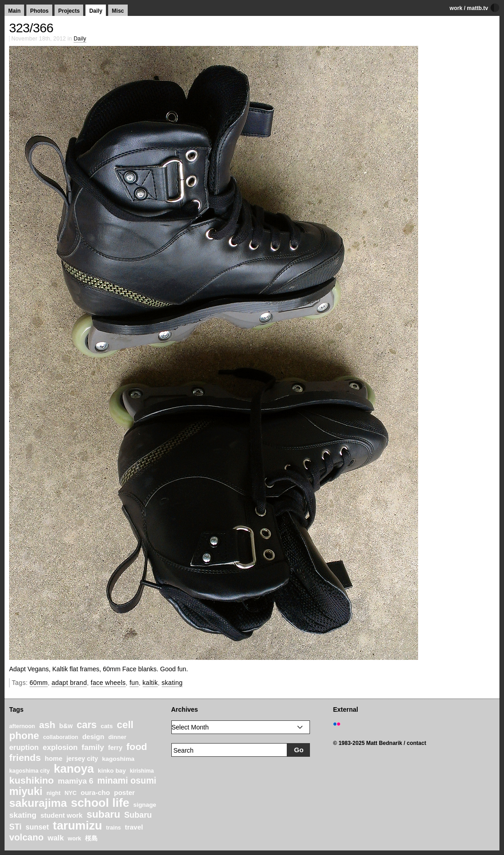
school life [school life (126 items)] (100, 803)
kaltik (150, 683)
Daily (96, 11)
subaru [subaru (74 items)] (103, 814)
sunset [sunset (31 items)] (37, 827)
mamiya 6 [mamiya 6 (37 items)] (75, 781)
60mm (39, 683)
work (456, 8)
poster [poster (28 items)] (125, 792)
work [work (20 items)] (75, 839)
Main (14, 11)
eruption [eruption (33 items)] (24, 747)
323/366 (31, 28)
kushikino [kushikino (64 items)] (31, 780)
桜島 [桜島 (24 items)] (91, 838)
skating (172, 683)
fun (134, 683)
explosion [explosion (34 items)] (60, 747)
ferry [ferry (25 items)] (115, 748)
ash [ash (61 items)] (47, 725)
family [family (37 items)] (92, 747)
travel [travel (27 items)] (134, 827)
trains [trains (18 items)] (113, 828)
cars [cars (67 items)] (87, 725)
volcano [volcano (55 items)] (26, 837)
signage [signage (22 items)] (145, 805)
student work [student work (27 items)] (62, 815)
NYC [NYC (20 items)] (71, 793)
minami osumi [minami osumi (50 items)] (127, 780)
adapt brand (69, 683)
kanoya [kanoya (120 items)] (74, 769)
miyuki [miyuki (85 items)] (26, 791)
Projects (69, 11)
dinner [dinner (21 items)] (117, 737)
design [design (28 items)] (93, 737)
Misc (118, 11)
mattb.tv (477, 8)
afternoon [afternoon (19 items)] (22, 726)
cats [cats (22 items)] (107, 726)
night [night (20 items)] (53, 793)
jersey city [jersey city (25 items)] (82, 759)
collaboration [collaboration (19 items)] (61, 737)
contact (417, 743)
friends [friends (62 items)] (25, 757)
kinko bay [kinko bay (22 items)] (112, 771)
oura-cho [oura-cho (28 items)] (95, 792)
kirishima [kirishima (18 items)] (142, 771)
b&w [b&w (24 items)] (66, 726)
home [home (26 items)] (54, 759)
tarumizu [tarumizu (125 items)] (77, 825)
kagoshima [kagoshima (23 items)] (118, 759)
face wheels (108, 683)
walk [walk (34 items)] (56, 838)
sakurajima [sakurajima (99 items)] (38, 803)
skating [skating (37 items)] (23, 815)
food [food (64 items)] (137, 747)
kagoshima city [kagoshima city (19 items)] (29, 771)
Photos (39, 11)
